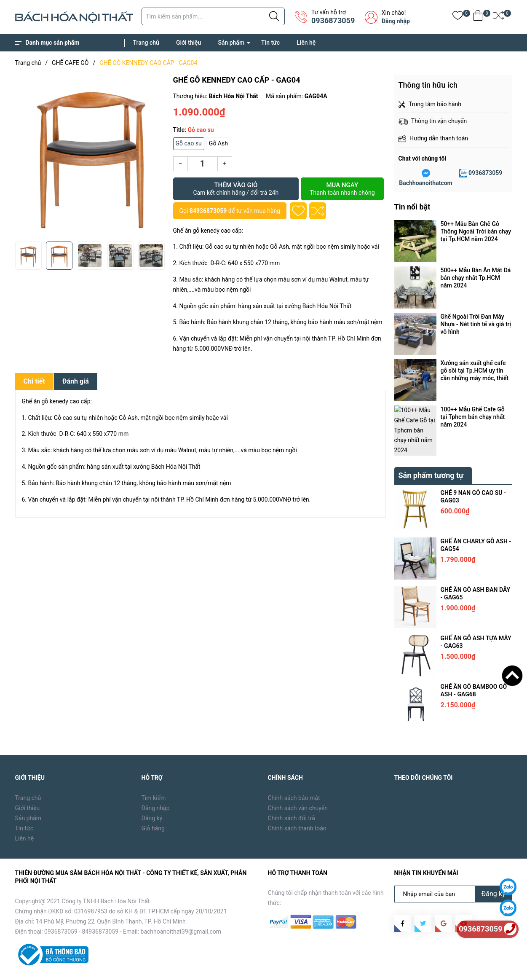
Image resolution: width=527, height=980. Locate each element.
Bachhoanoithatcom (425, 183)
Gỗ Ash (218, 143)
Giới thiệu (189, 43)
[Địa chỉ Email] (453, 867)
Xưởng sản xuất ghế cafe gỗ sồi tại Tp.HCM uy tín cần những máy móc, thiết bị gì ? (475, 371)
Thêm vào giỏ (236, 189)
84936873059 (208, 211)
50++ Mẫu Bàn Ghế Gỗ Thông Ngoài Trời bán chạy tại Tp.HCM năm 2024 (476, 231)
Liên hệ (306, 43)
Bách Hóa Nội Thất (86, 968)
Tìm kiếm (154, 771)
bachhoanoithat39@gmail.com (181, 904)
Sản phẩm (231, 43)
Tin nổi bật (412, 207)
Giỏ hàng (153, 801)
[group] (90, 156)
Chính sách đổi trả (292, 791)
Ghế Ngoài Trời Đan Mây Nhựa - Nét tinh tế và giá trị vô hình (476, 324)
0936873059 (333, 20)
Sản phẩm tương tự (431, 448)
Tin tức (270, 43)
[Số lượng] (203, 164)
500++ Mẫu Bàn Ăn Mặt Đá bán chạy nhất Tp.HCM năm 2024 (476, 278)
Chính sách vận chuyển (298, 781)
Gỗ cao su (189, 143)
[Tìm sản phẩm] (213, 16)
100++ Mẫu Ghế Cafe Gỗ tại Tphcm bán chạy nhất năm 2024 (473, 417)
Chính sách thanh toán (297, 801)
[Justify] (274, 16)
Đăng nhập (396, 21)
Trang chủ (146, 43)
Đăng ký (152, 791)
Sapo (150, 968)
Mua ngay (342, 189)
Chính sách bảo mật (294, 771)
